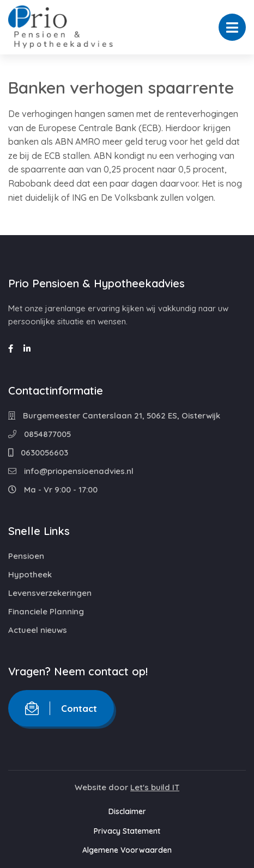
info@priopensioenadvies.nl (71, 471)
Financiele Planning (46, 611)
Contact (61, 708)
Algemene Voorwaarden (127, 850)
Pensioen (26, 556)
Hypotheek (30, 574)
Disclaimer (127, 811)
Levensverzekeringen (50, 593)
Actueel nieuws (38, 630)
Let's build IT (155, 787)
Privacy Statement (127, 831)
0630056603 (38, 453)
